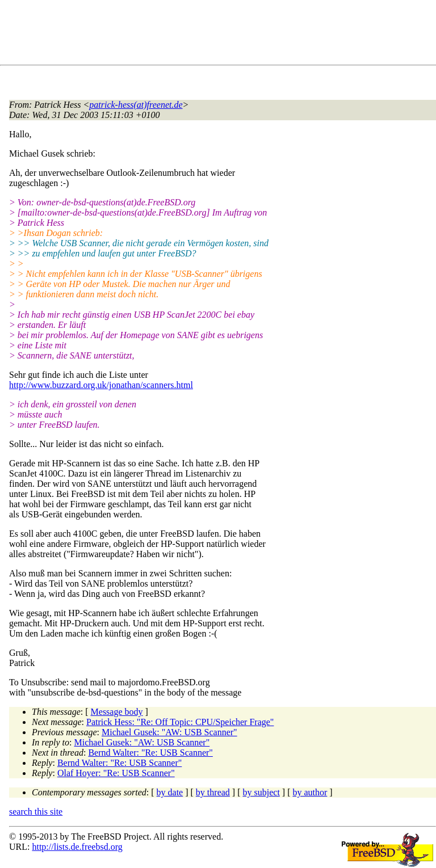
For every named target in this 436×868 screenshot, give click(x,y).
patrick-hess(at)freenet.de (136, 105)
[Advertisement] (216, 35)
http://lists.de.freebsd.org (77, 847)
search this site (36, 812)
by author (310, 792)
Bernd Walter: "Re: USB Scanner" (150, 753)
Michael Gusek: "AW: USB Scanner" (169, 732)
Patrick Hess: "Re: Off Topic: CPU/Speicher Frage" (180, 722)
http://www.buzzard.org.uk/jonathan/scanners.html (101, 385)
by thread (213, 792)
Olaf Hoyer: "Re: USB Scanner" (116, 773)
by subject (261, 792)
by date (170, 792)
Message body (117, 712)
